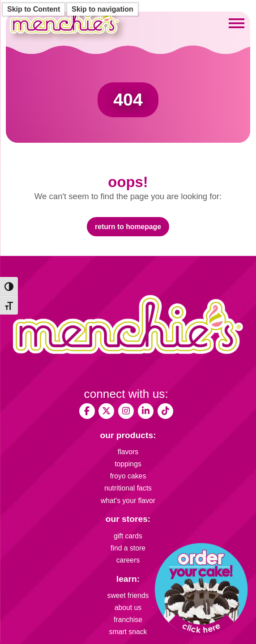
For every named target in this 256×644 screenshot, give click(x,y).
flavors (128, 452)
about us (128, 608)
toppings (128, 464)
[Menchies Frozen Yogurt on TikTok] (165, 411)
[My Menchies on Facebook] (87, 411)
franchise (128, 620)
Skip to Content (34, 9)
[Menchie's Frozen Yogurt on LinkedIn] (146, 411)
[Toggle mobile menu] (237, 23)
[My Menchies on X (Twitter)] (106, 411)
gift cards (128, 536)
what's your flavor (128, 501)
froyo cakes (128, 476)
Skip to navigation (102, 9)
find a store (128, 548)
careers (128, 560)
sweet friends (128, 595)
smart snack (128, 632)
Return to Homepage (128, 227)
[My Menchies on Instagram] (126, 411)
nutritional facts (128, 488)
